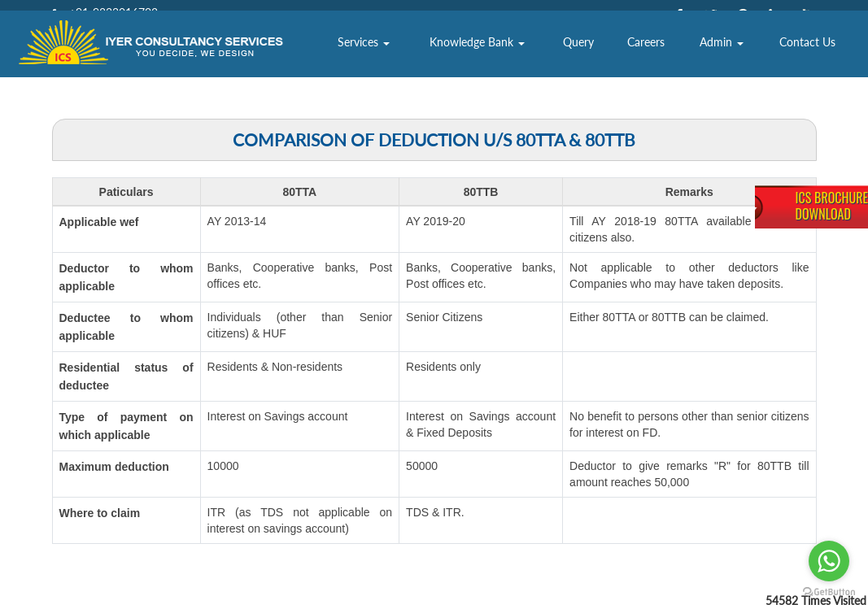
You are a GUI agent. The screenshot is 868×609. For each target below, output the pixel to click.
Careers (688, 61)
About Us (360, 61)
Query (630, 61)
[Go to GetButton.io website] (829, 592)
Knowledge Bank (559, 61)
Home (304, 61)
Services (478, 61)
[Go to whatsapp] (829, 561)
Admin (753, 61)
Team (415, 61)
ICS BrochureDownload (832, 206)
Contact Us (821, 61)
